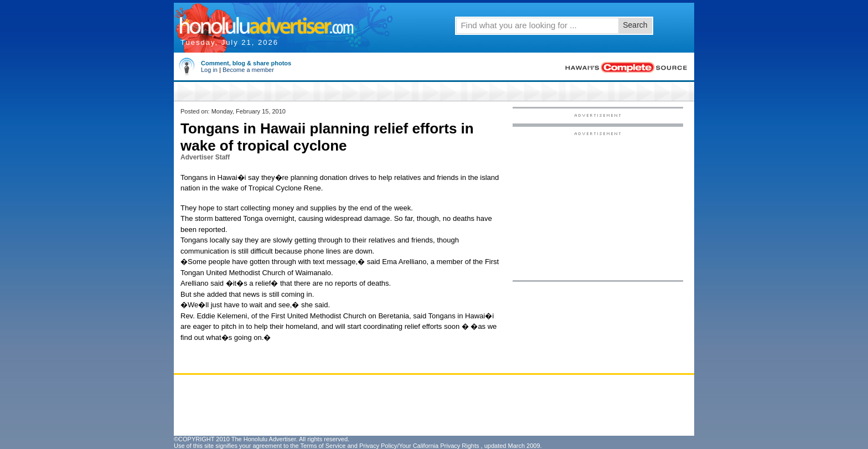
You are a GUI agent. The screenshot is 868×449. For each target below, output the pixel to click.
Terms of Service (323, 446)
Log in (209, 70)
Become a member (248, 70)
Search (635, 25)
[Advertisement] (598, 205)
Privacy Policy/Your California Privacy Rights (419, 446)
